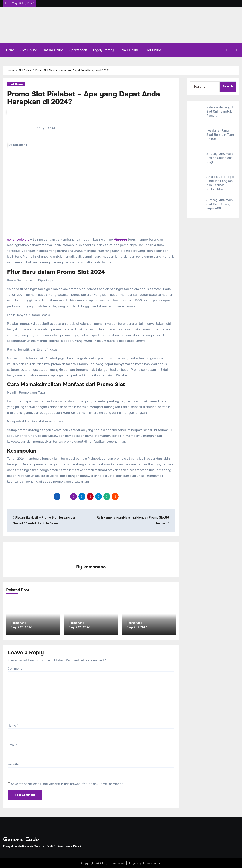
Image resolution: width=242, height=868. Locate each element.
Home (10, 50)
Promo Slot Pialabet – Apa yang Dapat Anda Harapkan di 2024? (83, 98)
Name (13, 725)
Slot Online (29, 50)
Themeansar (151, 862)
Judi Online (153, 50)
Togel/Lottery (103, 50)
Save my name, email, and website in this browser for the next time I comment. (67, 783)
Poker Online (129, 50)
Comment (16, 668)
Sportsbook (78, 50)
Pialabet (121, 239)
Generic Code (21, 839)
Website (13, 764)
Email (13, 744)
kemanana (20, 145)
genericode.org (18, 239)
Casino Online (53, 50)
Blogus (133, 862)
